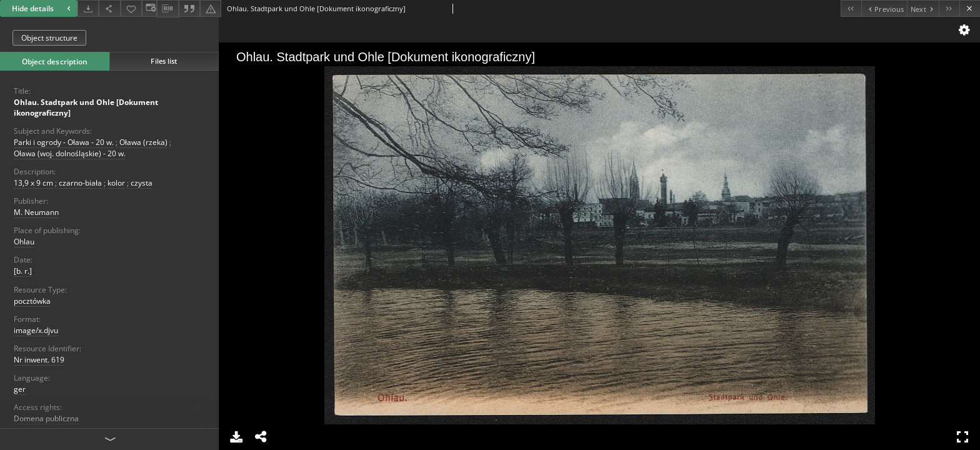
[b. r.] (23, 271)
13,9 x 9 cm (33, 183)
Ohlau (24, 242)
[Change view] (149, 8)
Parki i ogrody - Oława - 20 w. (64, 142)
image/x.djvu (36, 330)
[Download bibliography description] (167, 9)
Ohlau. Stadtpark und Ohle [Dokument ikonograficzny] (86, 107)
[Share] (109, 8)
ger (20, 389)
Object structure (49, 38)
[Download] (88, 8)
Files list (164, 61)
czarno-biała (80, 183)
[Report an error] (211, 8)
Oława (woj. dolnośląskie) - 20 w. (70, 153)
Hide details (43, 8)
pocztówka (32, 301)
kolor (116, 183)
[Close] (970, 8)
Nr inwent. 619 (39, 360)
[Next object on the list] (923, 8)
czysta (142, 183)
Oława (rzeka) (143, 142)
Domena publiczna (46, 418)
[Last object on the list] (949, 8)
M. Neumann (36, 212)
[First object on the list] (851, 8)
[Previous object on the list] (884, 8)
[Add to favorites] (131, 8)
